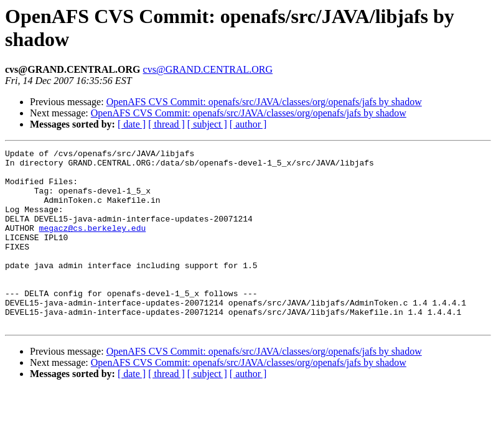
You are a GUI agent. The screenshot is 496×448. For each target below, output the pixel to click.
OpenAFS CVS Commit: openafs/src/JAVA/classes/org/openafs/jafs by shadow (264, 102)
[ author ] (248, 124)
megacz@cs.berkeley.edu (93, 245)
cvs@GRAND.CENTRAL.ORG (208, 69)
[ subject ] (207, 124)
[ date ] (132, 124)
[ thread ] (166, 124)
